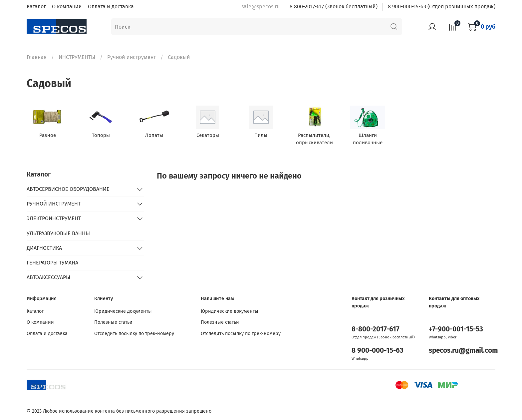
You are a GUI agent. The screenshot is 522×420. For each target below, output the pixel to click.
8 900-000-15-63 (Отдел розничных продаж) (442, 6)
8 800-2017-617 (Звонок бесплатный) (334, 6)
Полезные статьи (113, 322)
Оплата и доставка (111, 6)
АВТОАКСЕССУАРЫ (48, 277)
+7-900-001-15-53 (456, 329)
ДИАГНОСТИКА (44, 248)
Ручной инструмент (131, 57)
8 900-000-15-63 (378, 351)
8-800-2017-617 (376, 329)
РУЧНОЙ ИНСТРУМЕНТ (54, 204)
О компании (67, 6)
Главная (37, 57)
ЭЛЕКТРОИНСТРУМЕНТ (54, 218)
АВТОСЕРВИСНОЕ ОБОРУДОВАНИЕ (68, 189)
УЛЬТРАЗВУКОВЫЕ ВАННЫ (58, 233)
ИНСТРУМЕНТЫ (77, 57)
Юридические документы (123, 311)
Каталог (36, 6)
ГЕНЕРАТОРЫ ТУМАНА (52, 263)
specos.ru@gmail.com (463, 351)
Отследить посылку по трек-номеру (134, 334)
